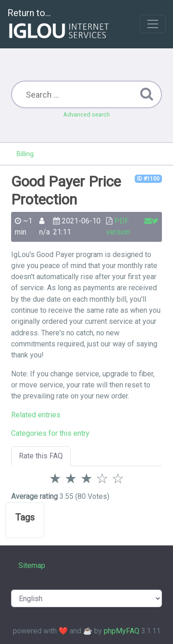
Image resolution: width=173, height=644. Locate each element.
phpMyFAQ (122, 631)
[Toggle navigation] (153, 24)
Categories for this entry (50, 433)
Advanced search (86, 114)
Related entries (36, 415)
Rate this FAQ (41, 456)
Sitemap (32, 565)
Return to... (59, 25)
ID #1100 (148, 179)
